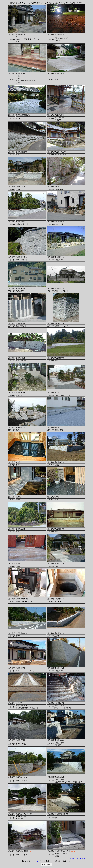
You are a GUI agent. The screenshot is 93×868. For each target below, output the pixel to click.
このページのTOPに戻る (77, 858)
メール (35, 861)
